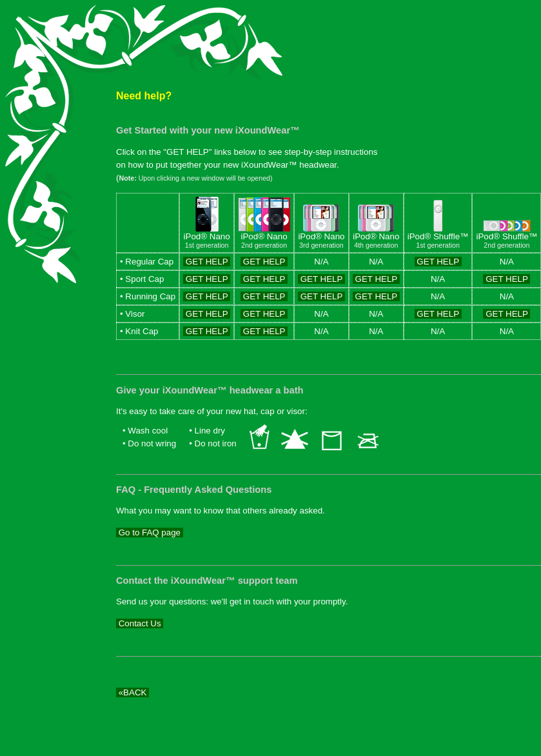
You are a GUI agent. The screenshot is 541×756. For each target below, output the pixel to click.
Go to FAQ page (150, 532)
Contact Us (140, 623)
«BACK (133, 692)
